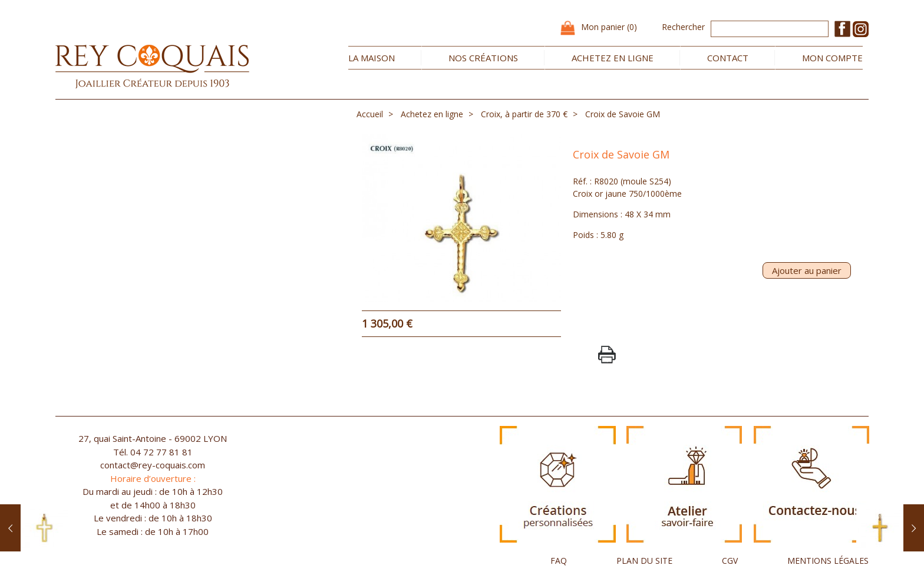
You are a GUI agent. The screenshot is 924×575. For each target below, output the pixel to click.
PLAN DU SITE (644, 561)
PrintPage (607, 355)
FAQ (559, 561)
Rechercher (683, 27)
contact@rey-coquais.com (153, 465)
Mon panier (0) (609, 27)
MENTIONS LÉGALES (828, 561)
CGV (730, 561)
